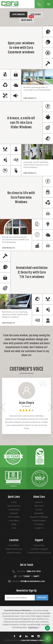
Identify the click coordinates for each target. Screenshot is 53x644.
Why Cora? (39, 506)
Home (14, 502)
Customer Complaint (39, 549)
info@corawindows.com (33, 581)
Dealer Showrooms (14, 549)
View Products (31, 98)
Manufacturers (14, 506)
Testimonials (14, 509)
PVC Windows (19, 15)
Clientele (14, 513)
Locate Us (39, 528)
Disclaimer (39, 524)
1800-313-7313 (33, 571)
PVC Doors (36, 15)
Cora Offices (14, 545)
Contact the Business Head (39, 553)
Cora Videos (14, 520)
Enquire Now (39, 545)
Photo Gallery (14, 517)
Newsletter (39, 513)
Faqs (14, 528)
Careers (39, 509)
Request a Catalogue (39, 517)
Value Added (27, 19)
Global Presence (14, 553)
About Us (39, 502)
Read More (33, 627)
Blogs (14, 524)
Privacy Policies (39, 520)
